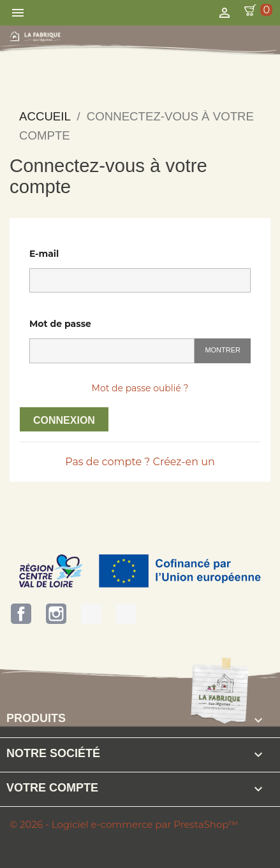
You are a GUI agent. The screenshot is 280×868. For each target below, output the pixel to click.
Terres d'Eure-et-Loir (91, 614)
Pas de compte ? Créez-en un (140, 462)
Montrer (223, 350)
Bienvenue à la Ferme (126, 614)
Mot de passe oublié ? (140, 388)
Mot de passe (60, 324)
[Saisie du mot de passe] (112, 351)
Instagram (56, 614)
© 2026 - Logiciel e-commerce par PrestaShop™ (124, 824)
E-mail (44, 254)
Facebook (21, 614)
